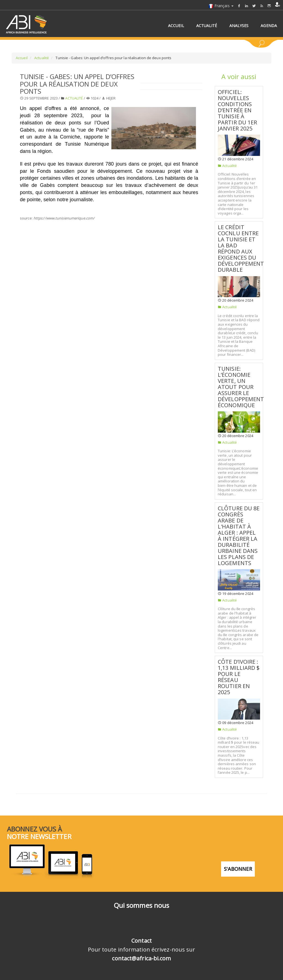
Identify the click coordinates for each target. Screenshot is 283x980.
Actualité (41, 58)
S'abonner (238, 869)
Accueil (22, 58)
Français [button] (221, 6)
